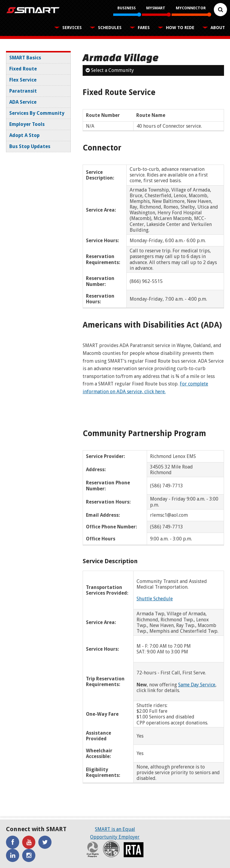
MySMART (156, 8)
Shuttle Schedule (155, 599)
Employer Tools (27, 124)
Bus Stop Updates (30, 146)
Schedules (110, 28)
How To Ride (180, 28)
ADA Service (23, 102)
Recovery (111, 849)
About (218, 28)
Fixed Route (23, 69)
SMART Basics (25, 58)
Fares (144, 28)
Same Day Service (197, 685)
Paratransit (23, 91)
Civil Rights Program (93, 849)
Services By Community (37, 113)
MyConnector (191, 8)
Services (72, 28)
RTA (134, 850)
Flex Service (23, 80)
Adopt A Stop (24, 135)
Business (127, 8)
